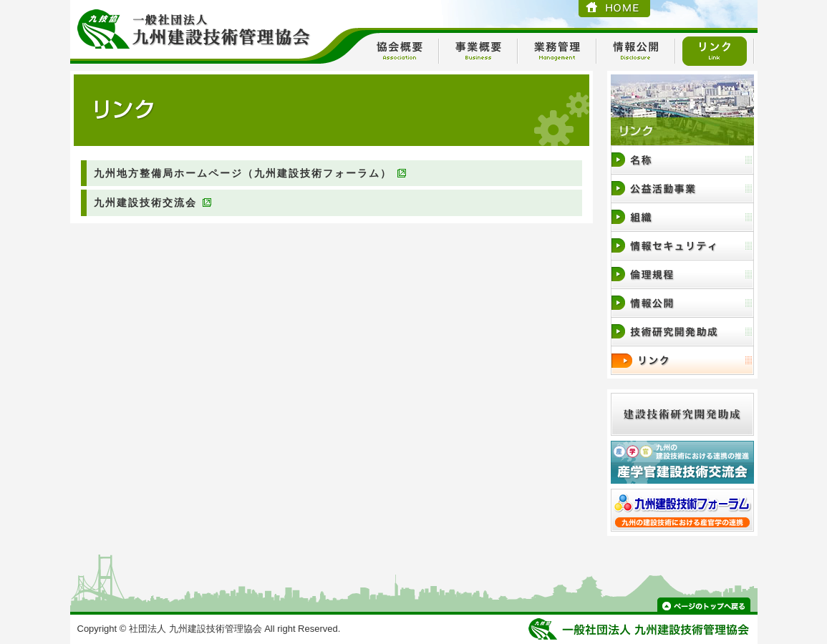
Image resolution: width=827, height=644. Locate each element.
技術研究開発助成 (682, 332)
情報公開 (636, 51)
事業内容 (682, 189)
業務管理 (557, 51)
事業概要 (478, 51)
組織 (682, 217)
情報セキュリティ (682, 246)
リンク (715, 51)
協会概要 (400, 51)
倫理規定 (682, 274)
